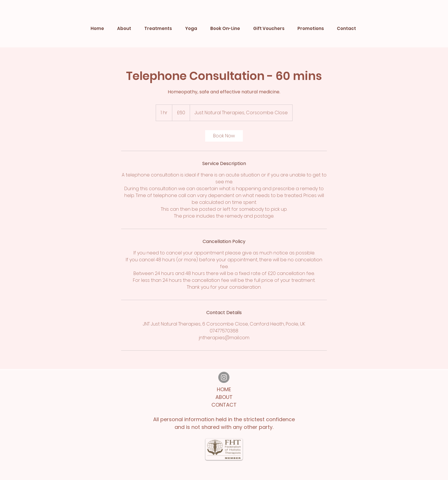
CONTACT (224, 405)
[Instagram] (224, 377)
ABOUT (224, 397)
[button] (158, 29)
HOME (224, 389)
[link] (224, 136)
